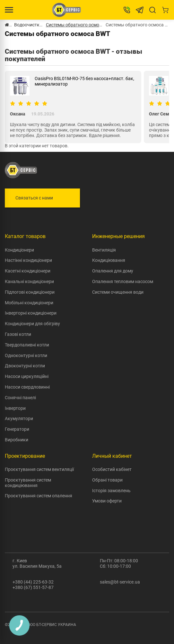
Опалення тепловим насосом (123, 281)
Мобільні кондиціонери (29, 303)
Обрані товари (107, 480)
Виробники (17, 440)
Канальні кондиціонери (29, 281)
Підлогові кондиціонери (30, 292)
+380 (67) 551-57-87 (33, 587)
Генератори (17, 429)
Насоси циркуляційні (27, 376)
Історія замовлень (111, 491)
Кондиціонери (19, 250)
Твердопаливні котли (27, 345)
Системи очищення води (118, 292)
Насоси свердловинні (27, 387)
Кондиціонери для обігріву (32, 324)
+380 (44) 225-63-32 (33, 582)
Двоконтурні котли (25, 366)
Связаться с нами (34, 198)
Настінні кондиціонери (28, 260)
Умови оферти (107, 501)
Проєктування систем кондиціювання (28, 483)
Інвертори (15, 408)
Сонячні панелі (20, 398)
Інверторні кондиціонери (31, 313)
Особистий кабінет (112, 469)
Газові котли (18, 334)
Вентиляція (104, 250)
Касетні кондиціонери (28, 271)
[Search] (152, 10)
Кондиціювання (109, 260)
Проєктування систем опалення (39, 496)
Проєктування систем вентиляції (39, 469)
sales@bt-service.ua (120, 582)
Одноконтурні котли (26, 355)
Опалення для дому (113, 271)
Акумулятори (19, 419)
